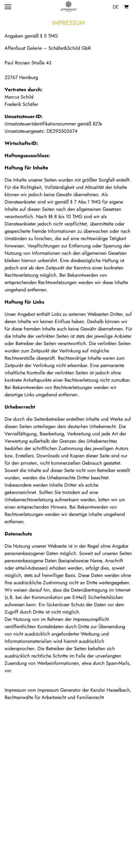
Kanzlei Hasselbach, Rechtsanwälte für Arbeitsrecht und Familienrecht (68, 694)
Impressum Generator (59, 690)
